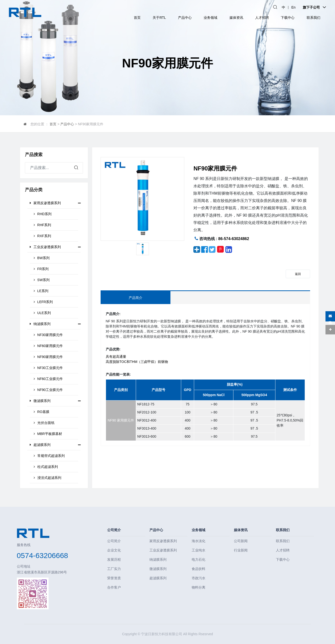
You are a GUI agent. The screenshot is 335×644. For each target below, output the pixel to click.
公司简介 (114, 530)
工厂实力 (114, 569)
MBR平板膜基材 (48, 434)
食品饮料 (199, 569)
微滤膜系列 (40, 401)
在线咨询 (330, 316)
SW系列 (42, 280)
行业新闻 (241, 550)
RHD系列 (43, 214)
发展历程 (114, 560)
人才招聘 (262, 18)
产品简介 (136, 298)
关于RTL (159, 18)
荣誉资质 (114, 578)
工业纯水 (199, 550)
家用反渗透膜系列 (45, 203)
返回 (298, 274)
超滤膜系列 (40, 445)
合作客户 (114, 587)
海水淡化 (199, 541)
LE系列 (41, 291)
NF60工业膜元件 (48, 379)
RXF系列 (42, 236)
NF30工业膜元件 (48, 368)
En (293, 7)
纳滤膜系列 (40, 324)
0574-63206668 (42, 555)
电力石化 (199, 560)
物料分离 (199, 587)
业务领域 (210, 18)
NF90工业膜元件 (48, 390)
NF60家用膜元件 (48, 346)
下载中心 (288, 18)
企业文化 (114, 550)
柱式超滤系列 (46, 467)
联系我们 (314, 18)
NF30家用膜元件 (48, 335)
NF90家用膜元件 (48, 357)
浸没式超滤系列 (47, 478)
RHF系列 (42, 225)
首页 (137, 18)
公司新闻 (241, 541)
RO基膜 (42, 412)
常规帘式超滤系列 (49, 456)
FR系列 (41, 269)
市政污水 (199, 578)
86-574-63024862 (234, 239)
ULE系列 (42, 313)
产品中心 (185, 18)
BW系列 (42, 258)
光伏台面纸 (44, 423)
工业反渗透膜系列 (45, 247)
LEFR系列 (43, 302)
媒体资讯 (236, 18)
